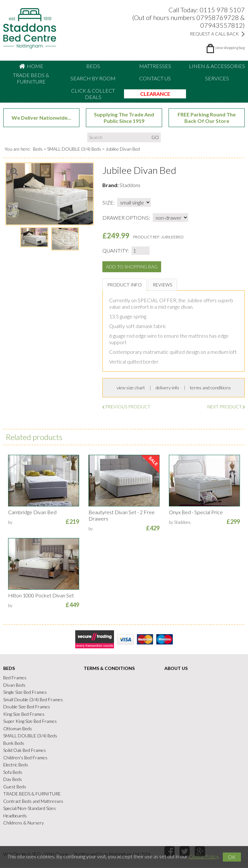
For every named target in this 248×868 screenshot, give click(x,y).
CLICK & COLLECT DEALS (93, 94)
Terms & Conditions (109, 669)
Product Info (124, 285)
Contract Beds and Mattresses (33, 801)
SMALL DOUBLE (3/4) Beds (74, 149)
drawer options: (126, 218)
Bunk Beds (14, 743)
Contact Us (155, 78)
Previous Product (126, 407)
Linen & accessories (217, 66)
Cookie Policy (203, 856)
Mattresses (155, 66)
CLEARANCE (155, 94)
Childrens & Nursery (24, 823)
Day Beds (13, 780)
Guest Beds (15, 787)
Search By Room (93, 78)
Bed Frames (15, 678)
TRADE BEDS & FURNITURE (31, 78)
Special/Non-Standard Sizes (30, 809)
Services (217, 78)
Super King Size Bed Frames (30, 722)
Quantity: (116, 251)
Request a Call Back (217, 34)
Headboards (15, 816)
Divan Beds (14, 685)
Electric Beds (16, 765)
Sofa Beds (13, 772)
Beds (93, 66)
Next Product (226, 407)
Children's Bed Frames (25, 758)
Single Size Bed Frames (25, 693)
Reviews (162, 285)
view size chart (131, 388)
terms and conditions (210, 388)
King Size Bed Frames (24, 714)
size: (108, 203)
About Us (176, 669)
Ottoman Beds (18, 729)
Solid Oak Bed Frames (25, 751)
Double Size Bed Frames (27, 707)
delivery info (167, 388)
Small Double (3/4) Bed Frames (33, 700)
